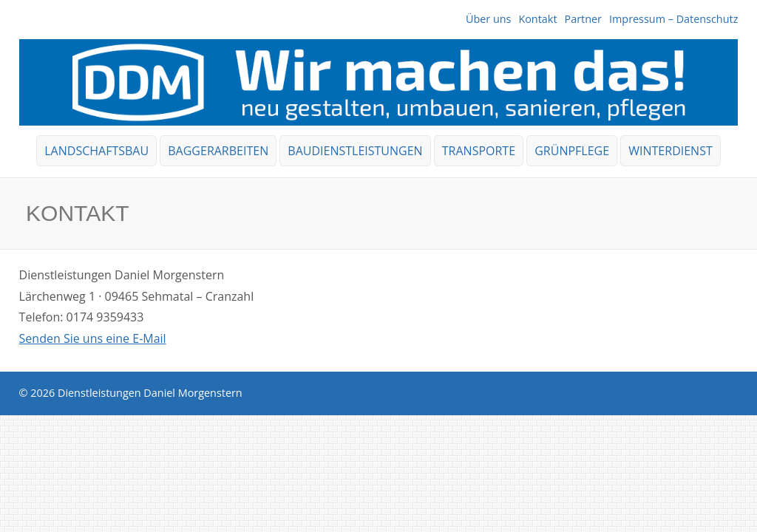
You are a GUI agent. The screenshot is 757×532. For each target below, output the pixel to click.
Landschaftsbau (96, 151)
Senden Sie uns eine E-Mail (93, 338)
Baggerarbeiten (218, 151)
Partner (583, 19)
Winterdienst (670, 151)
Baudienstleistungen (355, 151)
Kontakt (537, 19)
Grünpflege (572, 151)
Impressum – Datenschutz (673, 19)
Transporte (479, 151)
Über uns (489, 19)
